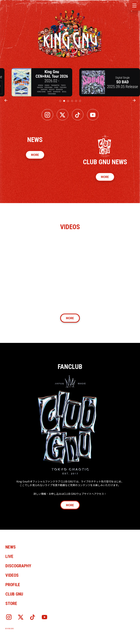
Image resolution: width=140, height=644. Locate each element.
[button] (134, 5)
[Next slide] (134, 100)
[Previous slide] (6, 100)
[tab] (60, 101)
